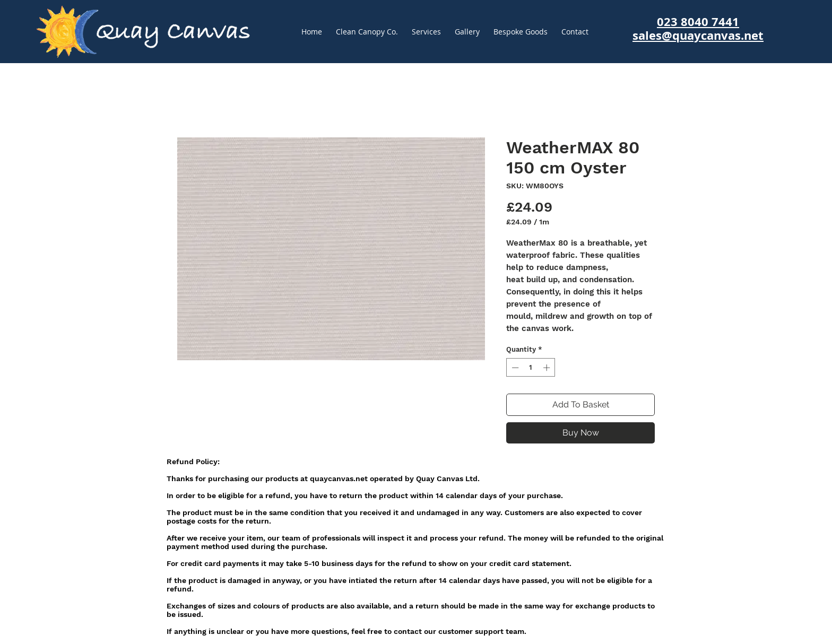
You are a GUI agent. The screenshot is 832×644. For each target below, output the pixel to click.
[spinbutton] (531, 368)
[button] (521, 32)
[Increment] (548, 368)
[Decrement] (514, 368)
